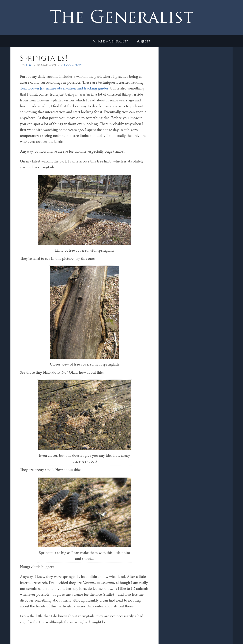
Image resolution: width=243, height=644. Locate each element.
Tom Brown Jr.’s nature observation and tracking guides (64, 88)
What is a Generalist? (110, 41)
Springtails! (44, 58)
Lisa (29, 65)
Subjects (143, 41)
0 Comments (71, 65)
